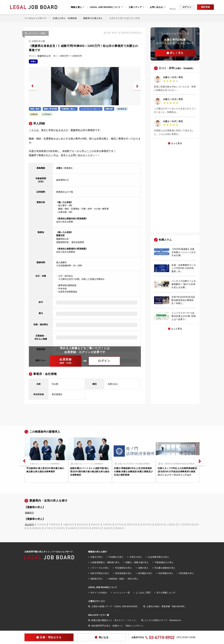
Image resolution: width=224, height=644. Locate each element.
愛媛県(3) (29, 513)
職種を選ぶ (76, 7)
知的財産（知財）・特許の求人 (124, 579)
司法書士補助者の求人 (165, 568)
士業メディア (135, 7)
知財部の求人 (97, 579)
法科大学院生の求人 (100, 573)
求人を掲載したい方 (166, 593)
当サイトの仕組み (99, 593)
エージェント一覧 (121, 593)
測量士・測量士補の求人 (137, 562)
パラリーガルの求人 (100, 568)
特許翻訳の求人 (145, 573)
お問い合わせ (156, 7)
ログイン (187, 7)
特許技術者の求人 (124, 573)
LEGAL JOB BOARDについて (105, 7)
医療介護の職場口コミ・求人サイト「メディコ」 (114, 620)
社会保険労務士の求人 (159, 557)
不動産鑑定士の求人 (164, 562)
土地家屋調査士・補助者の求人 (105, 562)
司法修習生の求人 (124, 568)
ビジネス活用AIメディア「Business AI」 (164, 620)
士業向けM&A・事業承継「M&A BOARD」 (167, 606)
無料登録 (205, 7)
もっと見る (177, 143)
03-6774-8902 (162, 637)
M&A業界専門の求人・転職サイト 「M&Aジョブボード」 (118, 626)
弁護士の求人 (97, 557)
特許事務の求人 (166, 573)
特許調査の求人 (187, 573)
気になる (101, 637)
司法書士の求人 (116, 557)
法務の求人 (143, 568)
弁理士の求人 (136, 557)
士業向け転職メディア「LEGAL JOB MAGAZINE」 (115, 606)
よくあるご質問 (143, 593)
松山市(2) (29, 525)
